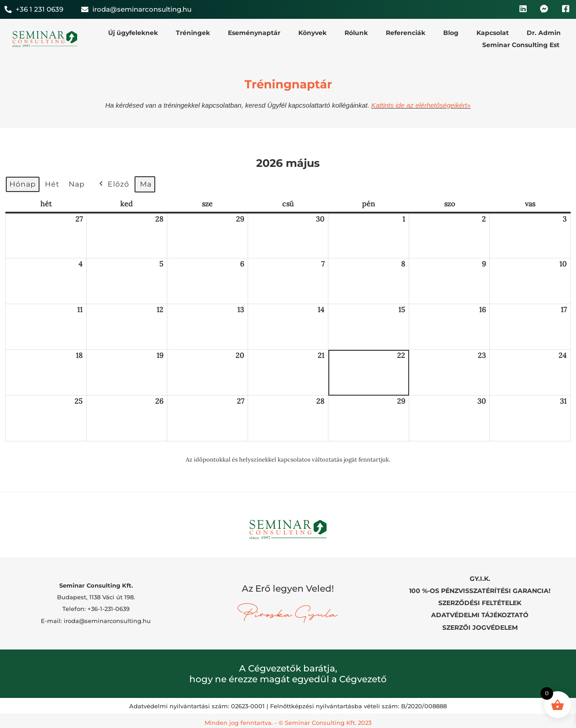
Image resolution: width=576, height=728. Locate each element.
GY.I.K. (480, 578)
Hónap (23, 184)
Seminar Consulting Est (521, 45)
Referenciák (406, 33)
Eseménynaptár (254, 33)
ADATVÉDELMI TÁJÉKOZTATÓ (480, 613)
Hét (52, 184)
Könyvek (312, 33)
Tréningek (193, 33)
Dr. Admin (544, 33)
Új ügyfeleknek (133, 33)
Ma (146, 184)
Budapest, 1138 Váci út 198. (96, 595)
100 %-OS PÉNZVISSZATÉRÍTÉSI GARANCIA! (480, 589)
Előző (113, 184)
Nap (77, 184)
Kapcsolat (493, 33)
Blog (451, 33)
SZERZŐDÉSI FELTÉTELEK (480, 601)
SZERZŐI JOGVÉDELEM (480, 624)
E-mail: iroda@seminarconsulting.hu (96, 619)
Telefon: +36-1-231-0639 (96, 607)
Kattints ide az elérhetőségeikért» (421, 105)
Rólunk (356, 33)
